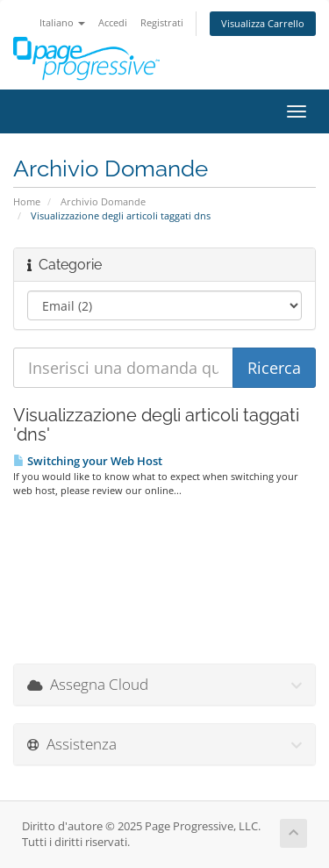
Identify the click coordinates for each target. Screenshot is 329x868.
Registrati (162, 22)
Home (27, 201)
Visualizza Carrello (263, 23)
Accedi (113, 22)
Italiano (62, 22)
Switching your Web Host (88, 461)
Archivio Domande (103, 201)
